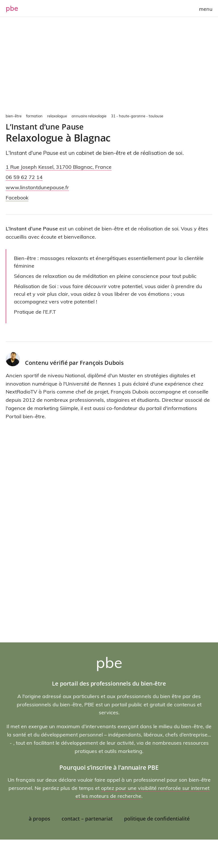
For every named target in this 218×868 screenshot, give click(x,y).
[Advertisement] (109, 68)
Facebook (17, 198)
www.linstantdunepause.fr (37, 187)
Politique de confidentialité (157, 819)
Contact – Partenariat (87, 819)
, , (59, 167)
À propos (39, 819)
